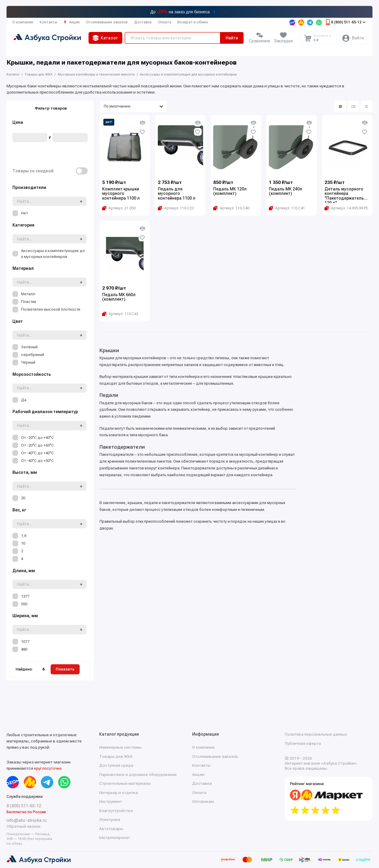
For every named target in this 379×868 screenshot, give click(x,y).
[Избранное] (283, 38)
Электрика (110, 819)
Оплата (165, 22)
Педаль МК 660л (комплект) (119, 297)
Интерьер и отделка (119, 792)
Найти (232, 38)
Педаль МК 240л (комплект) (286, 191)
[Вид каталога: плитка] (340, 106)
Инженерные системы (120, 747)
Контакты (48, 22)
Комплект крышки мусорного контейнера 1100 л (121, 194)
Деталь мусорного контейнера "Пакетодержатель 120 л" (344, 195)
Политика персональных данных (316, 734)
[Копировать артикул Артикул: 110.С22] (176, 208)
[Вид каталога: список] (354, 106)
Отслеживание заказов (107, 22)
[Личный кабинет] (353, 38)
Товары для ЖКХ (116, 756)
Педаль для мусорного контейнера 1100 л (177, 194)
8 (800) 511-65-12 (345, 22)
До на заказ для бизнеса (180, 12)
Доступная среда (116, 765)
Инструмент (111, 801)
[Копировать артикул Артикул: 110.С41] (287, 208)
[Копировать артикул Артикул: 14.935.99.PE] (346, 208)
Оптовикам (203, 801)
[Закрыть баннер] (225, 12)
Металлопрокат (115, 837)
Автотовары (111, 829)
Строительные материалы (125, 783)
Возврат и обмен (193, 22)
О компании (23, 22)
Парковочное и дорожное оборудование (138, 774)
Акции (72, 22)
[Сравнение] (259, 38)
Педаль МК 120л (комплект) (230, 191)
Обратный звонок (24, 826)
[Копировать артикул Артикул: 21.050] (119, 208)
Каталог (105, 38)
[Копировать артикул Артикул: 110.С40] (231, 208)
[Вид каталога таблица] (367, 106)
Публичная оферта (303, 743)
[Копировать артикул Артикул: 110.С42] (120, 314)
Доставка (143, 22)
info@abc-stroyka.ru (27, 820)
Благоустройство (116, 811)
